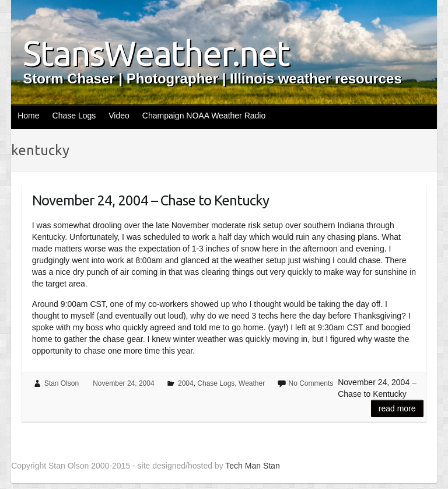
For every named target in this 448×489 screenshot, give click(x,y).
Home (28, 116)
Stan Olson (62, 383)
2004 (186, 383)
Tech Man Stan (252, 466)
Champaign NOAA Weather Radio (204, 116)
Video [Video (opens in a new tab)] (119, 116)
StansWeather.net (156, 53)
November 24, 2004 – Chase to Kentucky (150, 200)
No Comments (311, 383)
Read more (397, 408)
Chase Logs (74, 116)
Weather (252, 383)
